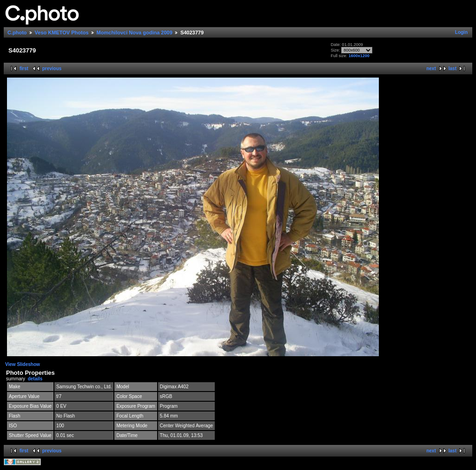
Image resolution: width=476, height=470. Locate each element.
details (35, 379)
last (453, 69)
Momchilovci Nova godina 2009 (135, 33)
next (431, 69)
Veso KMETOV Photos (62, 33)
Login (461, 32)
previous (52, 69)
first (24, 69)
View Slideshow (23, 364)
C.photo (17, 33)
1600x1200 (359, 56)
